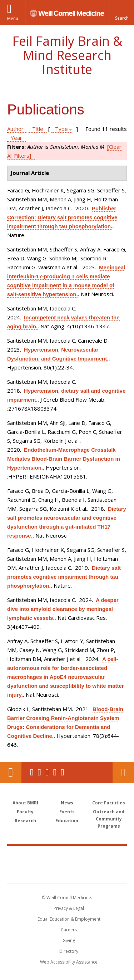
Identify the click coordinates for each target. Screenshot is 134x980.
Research (25, 821)
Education (67, 821)
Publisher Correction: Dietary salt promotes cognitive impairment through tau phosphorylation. (62, 217)
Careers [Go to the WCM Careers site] (69, 930)
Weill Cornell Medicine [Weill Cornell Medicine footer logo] (67, 857)
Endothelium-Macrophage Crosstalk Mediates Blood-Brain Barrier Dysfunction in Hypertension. (64, 459)
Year (16, 138)
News (67, 803)
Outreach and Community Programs (109, 819)
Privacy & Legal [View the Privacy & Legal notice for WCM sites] (69, 908)
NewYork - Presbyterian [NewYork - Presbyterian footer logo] (67, 872)
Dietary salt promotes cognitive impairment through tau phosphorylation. (64, 577)
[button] (121, 13)
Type (61, 129)
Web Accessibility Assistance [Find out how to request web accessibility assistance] (69, 962)
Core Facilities (109, 803)
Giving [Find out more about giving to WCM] (69, 940)
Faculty (25, 812)
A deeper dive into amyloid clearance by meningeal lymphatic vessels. (63, 609)
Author (15, 129)
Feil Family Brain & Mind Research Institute (67, 55)
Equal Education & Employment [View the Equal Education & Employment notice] (69, 919)
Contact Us (123, 773)
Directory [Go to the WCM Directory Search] (69, 951)
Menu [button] (13, 18)
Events (67, 812)
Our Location (11, 773)
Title (38, 129)
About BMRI (25, 803)
